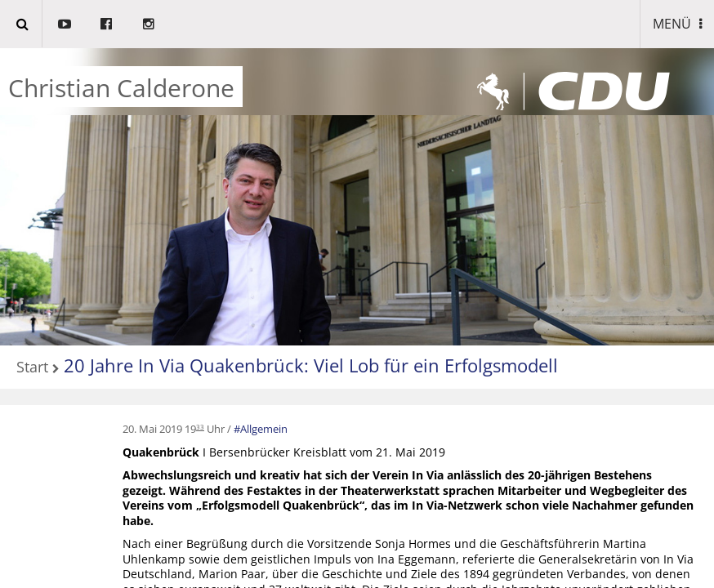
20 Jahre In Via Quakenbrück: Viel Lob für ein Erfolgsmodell (311, 365)
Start (32, 368)
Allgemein (264, 429)
